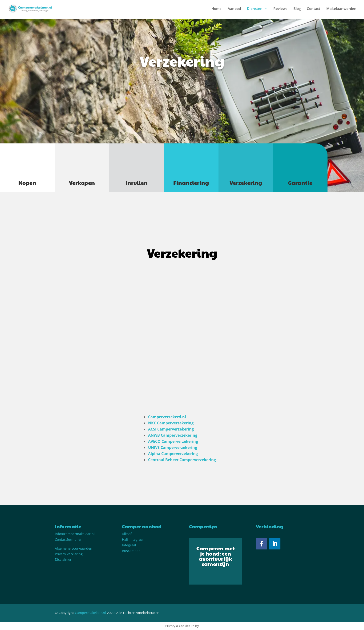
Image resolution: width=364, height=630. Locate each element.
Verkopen (82, 183)
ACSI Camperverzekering (171, 429)
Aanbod (234, 9)
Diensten (255, 9)
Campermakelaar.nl (90, 613)
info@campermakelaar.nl (75, 534)
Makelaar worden (341, 9)
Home (216, 9)
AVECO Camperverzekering (173, 441)
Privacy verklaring (69, 554)
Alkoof (127, 534)
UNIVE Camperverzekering (173, 447)
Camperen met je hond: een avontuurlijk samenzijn (216, 556)
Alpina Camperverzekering (173, 454)
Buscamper (131, 551)
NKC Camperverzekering (171, 423)
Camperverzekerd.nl (167, 417)
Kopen (27, 183)
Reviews (280, 9)
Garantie (300, 183)
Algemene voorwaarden (74, 548)
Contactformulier (68, 539)
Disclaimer (63, 559)
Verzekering (246, 183)
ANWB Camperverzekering (173, 435)
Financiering (191, 183)
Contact (313, 9)
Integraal (129, 545)
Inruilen (137, 183)
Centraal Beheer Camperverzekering (182, 460)
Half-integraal (133, 539)
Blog (297, 9)
